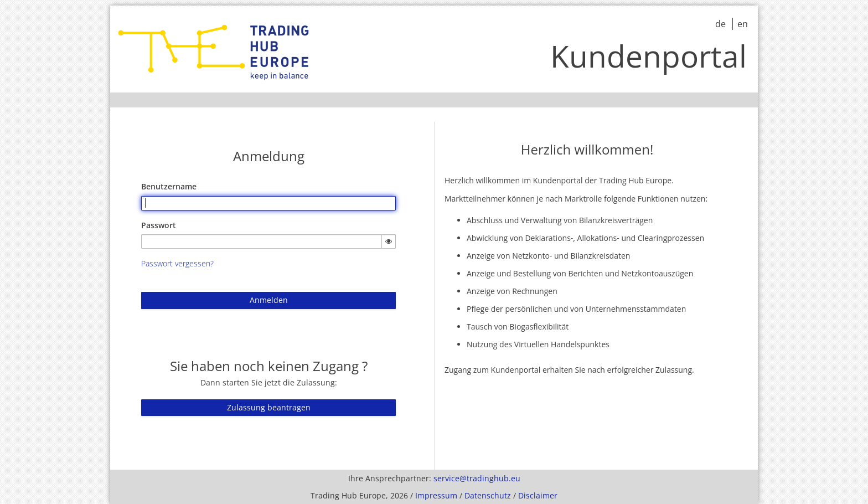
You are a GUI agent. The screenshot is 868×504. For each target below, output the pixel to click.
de (722, 24)
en (743, 24)
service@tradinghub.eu (477, 478)
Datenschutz (488, 495)
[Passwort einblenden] (389, 241)
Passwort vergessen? (177, 263)
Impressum (436, 495)
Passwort (159, 225)
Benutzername (169, 186)
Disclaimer (538, 495)
